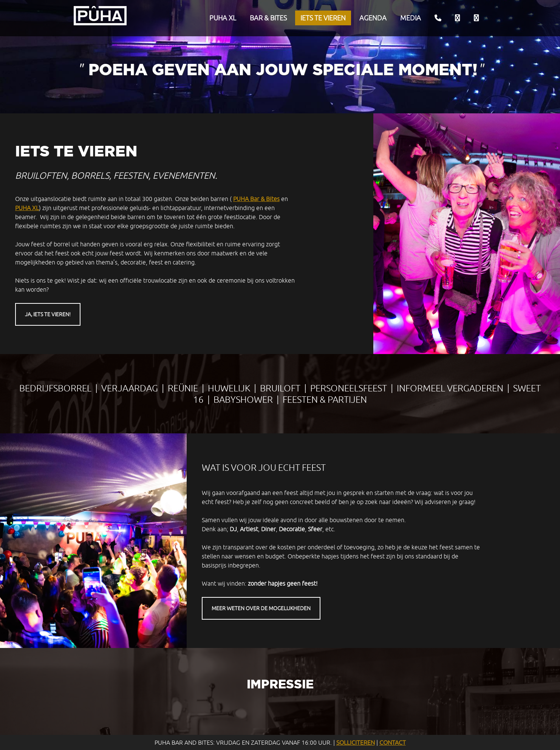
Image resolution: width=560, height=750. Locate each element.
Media (411, 18)
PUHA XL (223, 18)
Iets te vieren (323, 18)
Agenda (373, 18)
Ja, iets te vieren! (48, 314)
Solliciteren (356, 742)
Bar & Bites (268, 18)
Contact (393, 742)
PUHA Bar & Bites (256, 199)
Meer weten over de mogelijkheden (261, 608)
